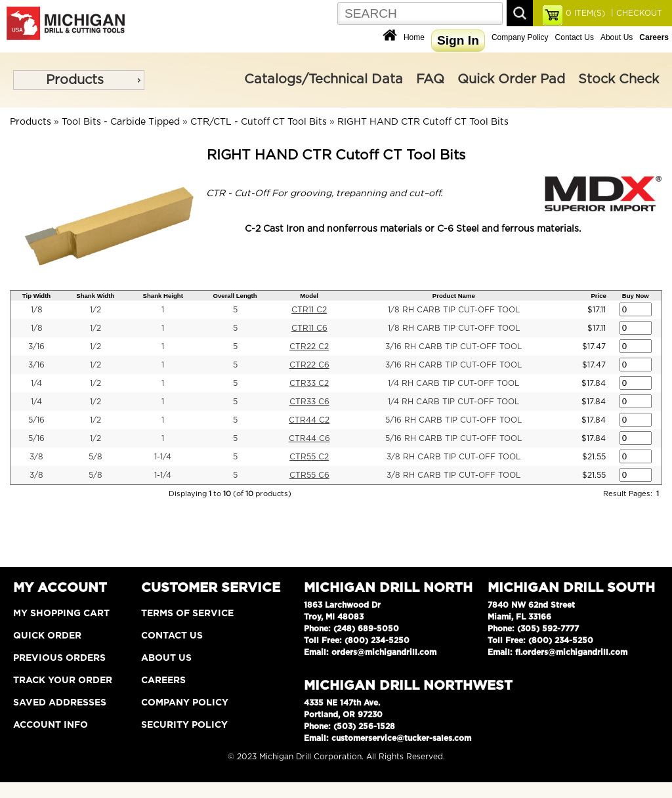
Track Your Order (63, 681)
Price (598, 296)
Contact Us (575, 37)
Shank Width (95, 296)
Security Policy (184, 725)
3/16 (36, 346)
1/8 (37, 310)
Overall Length (235, 296)
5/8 (95, 457)
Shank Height (163, 296)
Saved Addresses (60, 703)
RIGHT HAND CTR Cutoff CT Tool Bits (423, 122)
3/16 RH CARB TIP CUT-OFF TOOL (453, 346)
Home (414, 37)
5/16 (36, 420)
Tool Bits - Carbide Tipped (121, 122)
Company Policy (520, 37)
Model (309, 296)
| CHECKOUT (635, 13)
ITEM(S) (585, 13)
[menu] (79, 80)
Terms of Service (187, 614)
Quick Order (47, 636)
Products (75, 80)
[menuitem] (79, 80)
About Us (617, 37)
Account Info (51, 725)
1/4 (36, 383)
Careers (163, 681)
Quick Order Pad (511, 79)
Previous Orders (59, 658)
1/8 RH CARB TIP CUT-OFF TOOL (454, 310)
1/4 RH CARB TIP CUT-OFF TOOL (453, 383)
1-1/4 (163, 457)
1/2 (95, 310)
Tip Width (36, 296)
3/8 (36, 457)
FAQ (430, 79)
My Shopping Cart (61, 614)
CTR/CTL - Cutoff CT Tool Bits (259, 122)
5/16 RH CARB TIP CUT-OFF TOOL (453, 420)
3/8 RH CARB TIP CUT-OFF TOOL (453, 457)
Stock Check (619, 79)
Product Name (454, 296)
